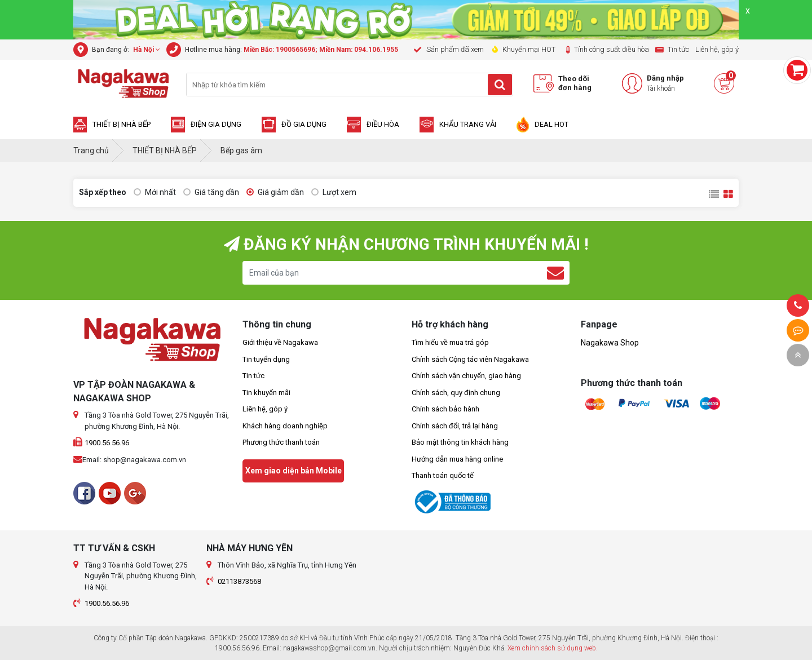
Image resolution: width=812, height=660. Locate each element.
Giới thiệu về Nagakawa (280, 342)
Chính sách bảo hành (445, 409)
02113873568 (239, 581)
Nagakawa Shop (610, 343)
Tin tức (253, 376)
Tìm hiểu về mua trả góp (450, 342)
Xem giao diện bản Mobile (294, 471)
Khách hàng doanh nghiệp (285, 426)
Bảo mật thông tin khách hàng (460, 442)
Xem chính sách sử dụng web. (553, 648)
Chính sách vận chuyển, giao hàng (466, 376)
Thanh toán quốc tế (443, 475)
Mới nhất (155, 192)
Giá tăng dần (211, 192)
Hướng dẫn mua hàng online (457, 459)
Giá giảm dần (275, 192)
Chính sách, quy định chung (456, 393)
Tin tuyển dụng (266, 359)
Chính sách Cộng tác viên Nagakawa (470, 359)
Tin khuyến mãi (266, 393)
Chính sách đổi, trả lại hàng (455, 426)
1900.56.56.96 (107, 443)
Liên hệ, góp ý (265, 409)
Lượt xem (334, 192)
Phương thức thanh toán (281, 442)
